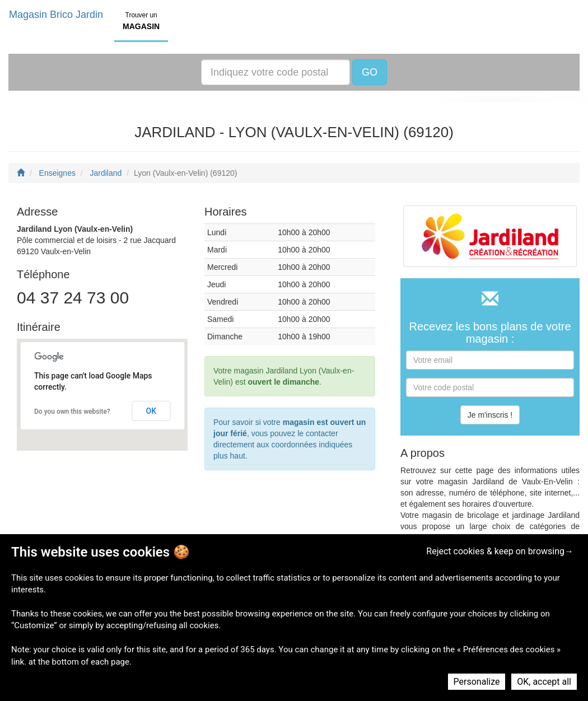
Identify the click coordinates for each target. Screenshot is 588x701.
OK (151, 411)
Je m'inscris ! (490, 415)
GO (370, 72)
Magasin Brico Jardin (56, 15)
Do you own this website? (72, 412)
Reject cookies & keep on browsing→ (500, 551)
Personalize (477, 682)
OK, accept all (544, 682)
